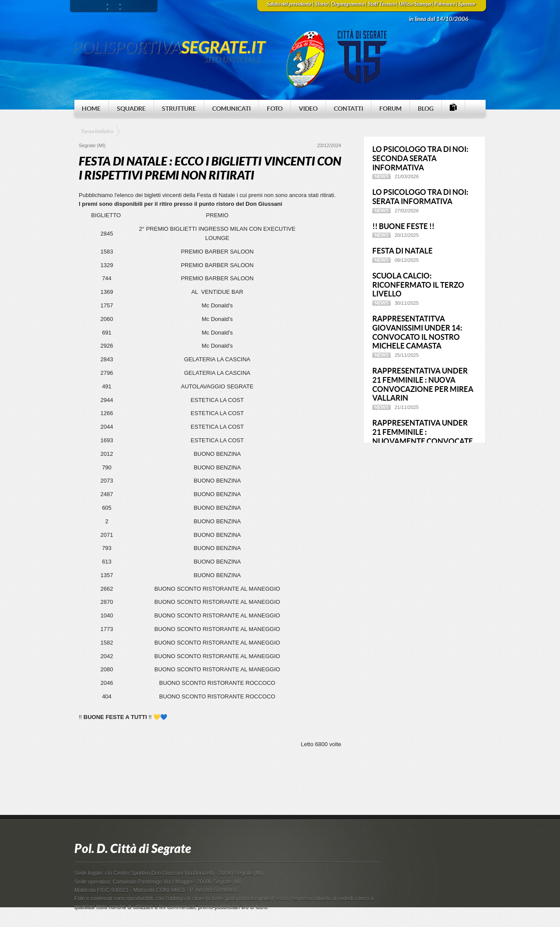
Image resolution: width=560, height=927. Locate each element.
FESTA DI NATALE (402, 251)
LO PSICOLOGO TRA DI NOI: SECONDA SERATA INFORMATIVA (420, 158)
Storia (321, 4)
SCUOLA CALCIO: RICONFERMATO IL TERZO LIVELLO (418, 285)
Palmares (445, 4)
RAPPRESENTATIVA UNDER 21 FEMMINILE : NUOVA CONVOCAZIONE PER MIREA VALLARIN (423, 384)
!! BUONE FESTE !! (403, 226)
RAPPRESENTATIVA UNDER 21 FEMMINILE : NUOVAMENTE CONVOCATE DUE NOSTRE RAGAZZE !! (423, 436)
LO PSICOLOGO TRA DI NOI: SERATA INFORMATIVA (420, 197)
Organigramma (348, 4)
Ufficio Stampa (415, 4)
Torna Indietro (97, 131)
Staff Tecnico (382, 4)
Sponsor (467, 4)
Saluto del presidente (289, 4)
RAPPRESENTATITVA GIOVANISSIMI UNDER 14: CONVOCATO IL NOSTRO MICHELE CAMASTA (417, 332)
